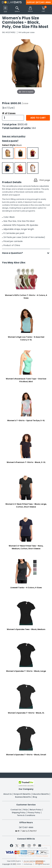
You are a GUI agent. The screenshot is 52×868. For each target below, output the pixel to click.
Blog (35, 797)
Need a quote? (10, 141)
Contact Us (16, 810)
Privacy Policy (34, 813)
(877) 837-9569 (43, 2)
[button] (30, 9)
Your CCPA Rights (14, 861)
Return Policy (36, 810)
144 (34, 128)
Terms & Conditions (26, 815)
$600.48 (22, 124)
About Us (7, 794)
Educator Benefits (41, 794)
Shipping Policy (19, 813)
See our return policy (14, 136)
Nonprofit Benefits (22, 794)
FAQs (25, 810)
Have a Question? (14, 253)
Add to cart (38, 118)
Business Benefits (23, 797)
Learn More (28, 862)
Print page (45, 180)
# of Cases (9, 113)
